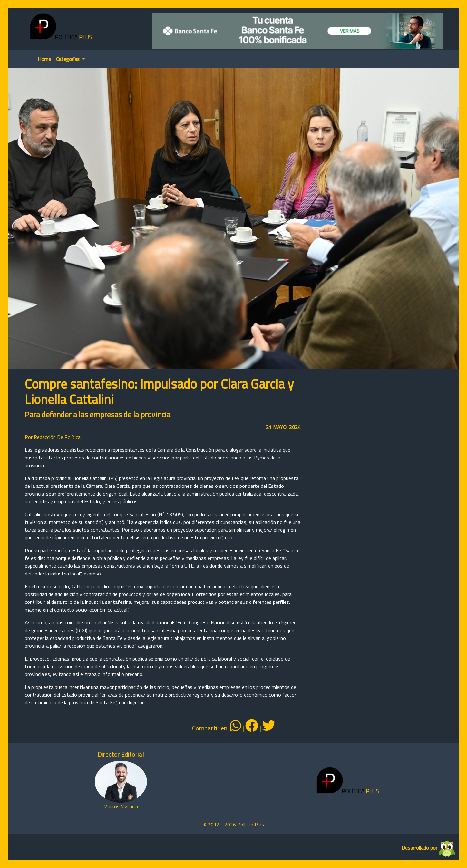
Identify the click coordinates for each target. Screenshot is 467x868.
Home (44, 59)
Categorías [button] (68, 59)
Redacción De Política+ (59, 437)
